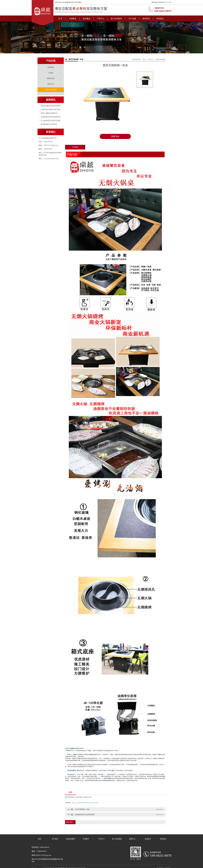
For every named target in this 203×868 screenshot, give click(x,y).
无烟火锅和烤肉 (51, 90)
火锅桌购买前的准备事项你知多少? (51, 117)
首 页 (60, 19)
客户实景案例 (116, 19)
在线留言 (148, 839)
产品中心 (101, 19)
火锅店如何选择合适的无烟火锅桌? (51, 109)
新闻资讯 (146, 19)
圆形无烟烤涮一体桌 (72, 797)
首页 (39, 839)
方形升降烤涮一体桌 (82, 809)
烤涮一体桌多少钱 (85, 797)
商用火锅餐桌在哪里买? (49, 113)
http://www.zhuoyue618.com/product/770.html (85, 803)
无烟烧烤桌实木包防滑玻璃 (85, 815)
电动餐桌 (87, 19)
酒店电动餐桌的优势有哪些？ (51, 106)
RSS (166, 2)
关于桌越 (132, 19)
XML (170, 2)
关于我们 (55, 839)
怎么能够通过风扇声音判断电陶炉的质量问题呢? (51, 121)
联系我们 (160, 19)
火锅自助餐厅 (70, 839)
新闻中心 (132, 839)
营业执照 (161, 2)
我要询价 (115, 136)
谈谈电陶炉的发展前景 (49, 124)
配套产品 (51, 84)
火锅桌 (51, 73)
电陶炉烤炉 (51, 78)
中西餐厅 (86, 839)
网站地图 (154, 2)
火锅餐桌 (73, 19)
